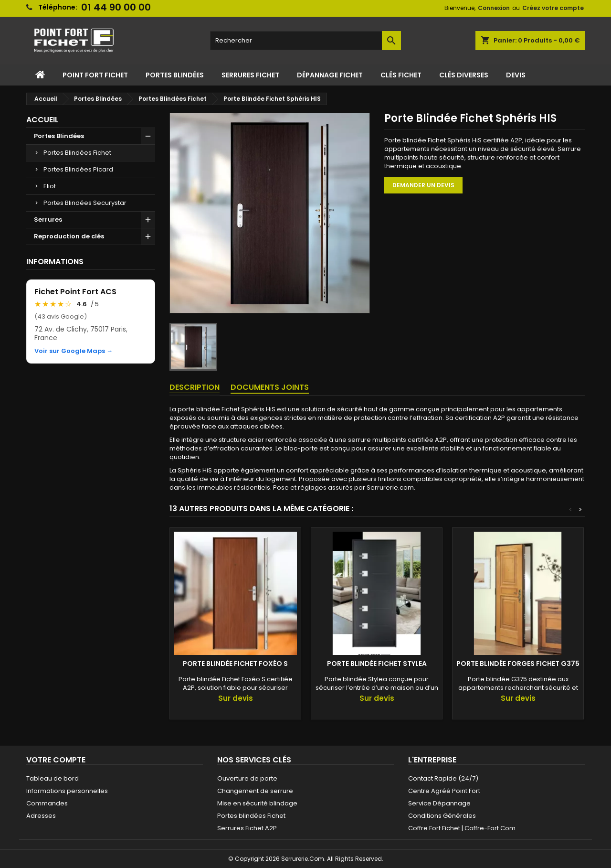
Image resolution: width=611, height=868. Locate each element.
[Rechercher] (305, 41)
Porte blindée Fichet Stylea (377, 664)
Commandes (47, 803)
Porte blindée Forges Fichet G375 (518, 664)
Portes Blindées (175, 75)
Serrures (48, 220)
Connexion (494, 8)
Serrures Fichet (250, 75)
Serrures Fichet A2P (247, 828)
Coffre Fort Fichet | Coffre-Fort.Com (462, 828)
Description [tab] (195, 387)
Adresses (41, 816)
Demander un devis (423, 185)
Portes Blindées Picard (78, 169)
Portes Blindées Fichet (77, 153)
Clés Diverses (464, 75)
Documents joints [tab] (270, 387)
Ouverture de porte (247, 778)
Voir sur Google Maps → (74, 351)
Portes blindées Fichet (251, 816)
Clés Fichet (401, 75)
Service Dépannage (439, 803)
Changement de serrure (255, 791)
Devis (516, 75)
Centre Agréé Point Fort (444, 791)
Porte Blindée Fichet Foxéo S (235, 664)
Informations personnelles (67, 791)
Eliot (50, 186)
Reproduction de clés (69, 236)
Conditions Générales (442, 816)
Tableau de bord (53, 778)
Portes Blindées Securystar (85, 203)
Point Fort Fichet (95, 75)
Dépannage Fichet (330, 75)
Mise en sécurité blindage (257, 803)
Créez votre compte (553, 8)
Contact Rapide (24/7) (443, 778)
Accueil (42, 120)
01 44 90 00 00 (116, 7)
